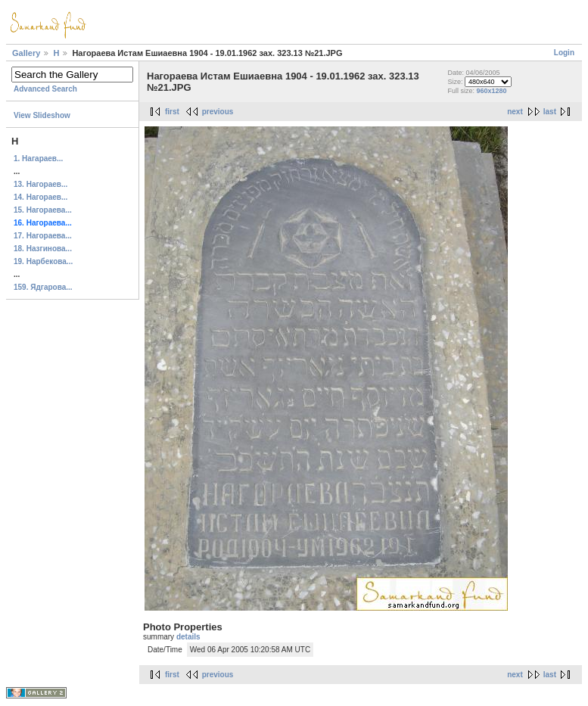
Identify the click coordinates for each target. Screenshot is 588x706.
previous (218, 112)
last (550, 112)
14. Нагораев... (40, 197)
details (188, 637)
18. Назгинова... (43, 249)
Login (564, 53)
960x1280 (492, 91)
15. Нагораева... (43, 210)
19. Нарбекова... (43, 261)
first (172, 112)
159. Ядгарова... (43, 287)
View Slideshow (42, 115)
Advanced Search (45, 89)
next (515, 112)
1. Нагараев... (38, 159)
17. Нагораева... (43, 236)
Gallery (26, 53)
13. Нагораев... (40, 184)
